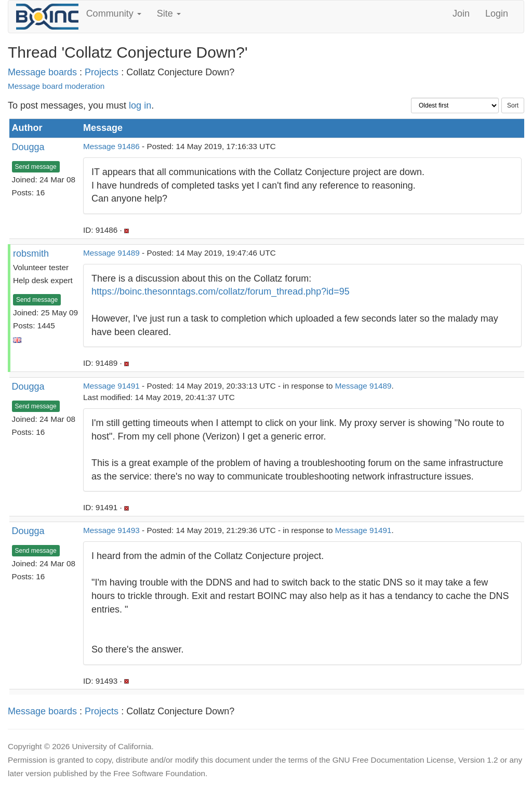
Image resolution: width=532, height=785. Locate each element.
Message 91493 (111, 530)
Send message (36, 167)
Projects (102, 72)
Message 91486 (111, 146)
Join (461, 14)
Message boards (42, 72)
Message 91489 (111, 253)
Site (169, 14)
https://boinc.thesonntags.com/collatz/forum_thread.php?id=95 (221, 291)
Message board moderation (56, 86)
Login (497, 14)
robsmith (31, 254)
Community (114, 14)
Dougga (28, 147)
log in (140, 105)
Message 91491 (111, 386)
